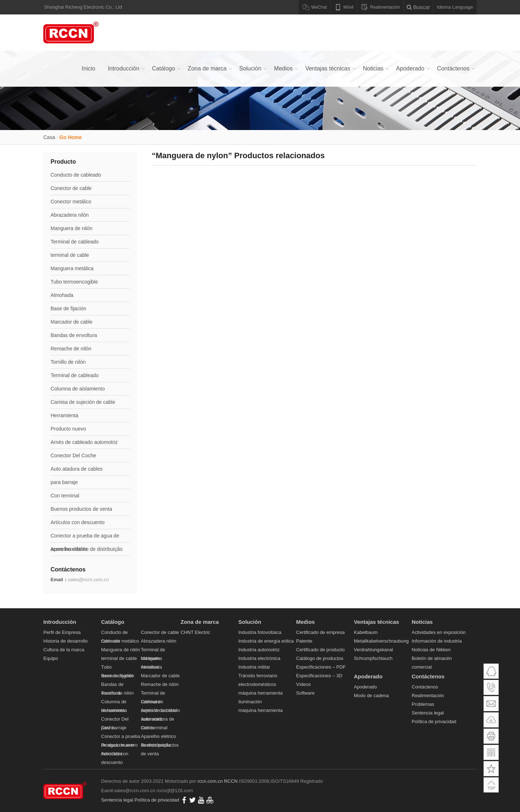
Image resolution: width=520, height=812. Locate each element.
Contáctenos (453, 68)
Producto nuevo (68, 429)
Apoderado (410, 68)
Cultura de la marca (64, 650)
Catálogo (164, 68)
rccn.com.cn (210, 781)
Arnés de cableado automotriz (84, 442)
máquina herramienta (261, 693)
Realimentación (428, 696)
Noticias (373, 68)
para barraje (64, 482)
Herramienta (64, 415)
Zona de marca (207, 68)
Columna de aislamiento (78, 389)
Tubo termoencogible (74, 282)
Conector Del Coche (73, 455)
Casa (49, 137)
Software (305, 693)
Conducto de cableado (76, 175)
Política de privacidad (434, 722)
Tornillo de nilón (68, 362)
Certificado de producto (320, 650)
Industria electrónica (259, 658)
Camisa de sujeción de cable (83, 402)
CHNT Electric (195, 632)
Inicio (88, 68)
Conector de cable (71, 188)
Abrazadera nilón (70, 215)
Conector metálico (71, 202)
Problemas (423, 704)
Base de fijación (68, 308)
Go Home (70, 137)
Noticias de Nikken (431, 650)
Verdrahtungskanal (373, 650)
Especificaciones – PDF (321, 667)
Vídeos (303, 684)
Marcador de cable (71, 322)
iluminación (250, 702)
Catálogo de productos (320, 658)
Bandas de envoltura (74, 335)
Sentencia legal (428, 713)
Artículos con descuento (77, 522)
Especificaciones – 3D (319, 676)
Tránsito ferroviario (258, 676)
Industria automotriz (259, 650)
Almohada (62, 295)
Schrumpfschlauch (373, 658)
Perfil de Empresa (62, 632)
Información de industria (437, 641)
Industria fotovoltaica (260, 632)
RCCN (231, 781)
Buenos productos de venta (81, 509)
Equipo (51, 658)
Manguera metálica (72, 268)
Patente (304, 641)
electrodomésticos (257, 684)
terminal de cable (70, 255)
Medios (283, 68)
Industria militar (254, 667)
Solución (250, 68)
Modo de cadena (371, 696)
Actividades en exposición (439, 632)
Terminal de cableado (75, 242)
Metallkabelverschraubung (381, 641)
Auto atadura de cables (77, 469)
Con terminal (65, 496)
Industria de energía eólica (266, 641)
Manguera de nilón (71, 228)
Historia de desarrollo (66, 641)
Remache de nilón (71, 349)
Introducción (124, 68)
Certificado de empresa (320, 632)
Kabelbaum (366, 632)
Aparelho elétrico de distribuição (86, 549)
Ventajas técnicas (328, 68)
